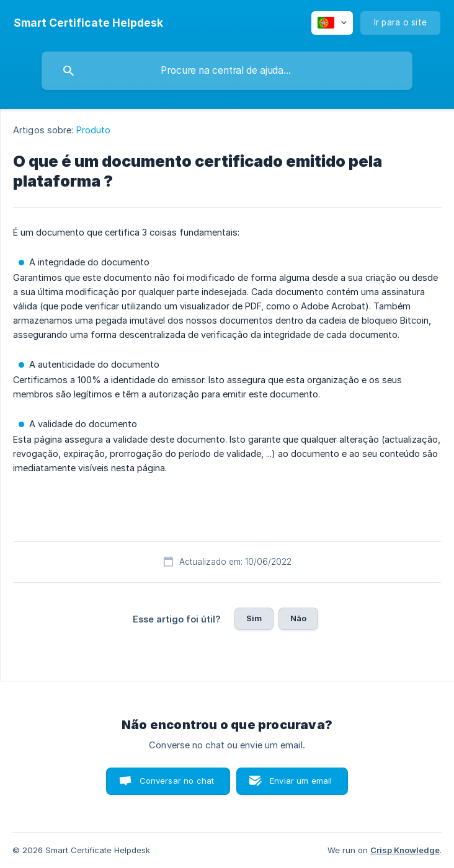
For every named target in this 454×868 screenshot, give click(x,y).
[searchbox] (227, 71)
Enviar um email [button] (301, 781)
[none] (88, 23)
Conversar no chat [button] (177, 781)
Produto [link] (94, 130)
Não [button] (298, 618)
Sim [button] (254, 618)
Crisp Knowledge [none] (405, 850)
